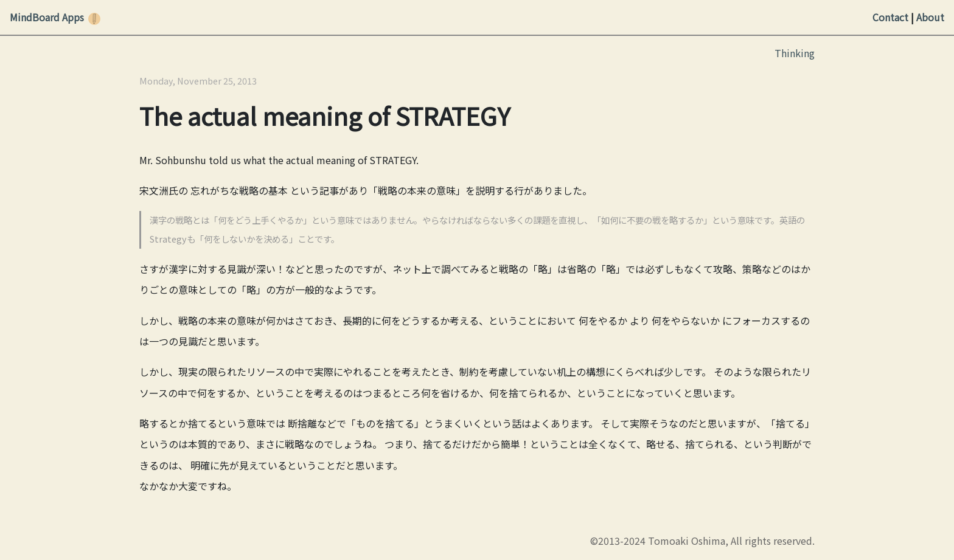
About (930, 17)
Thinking (795, 53)
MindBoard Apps (47, 17)
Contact (890, 17)
